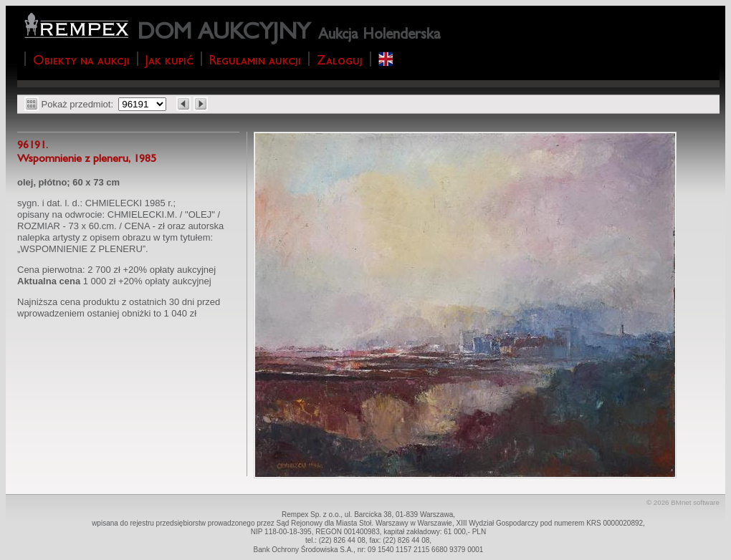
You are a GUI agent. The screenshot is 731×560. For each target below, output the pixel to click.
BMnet (681, 502)
